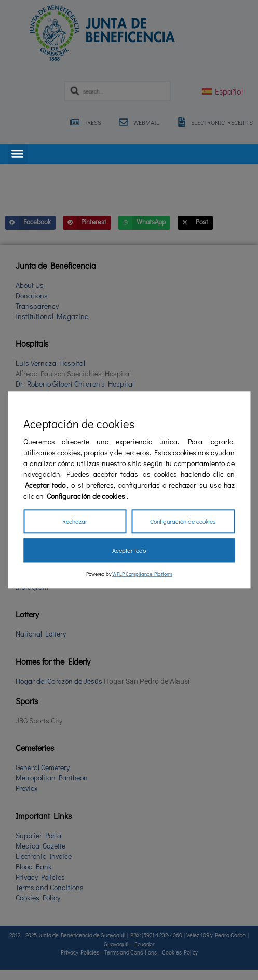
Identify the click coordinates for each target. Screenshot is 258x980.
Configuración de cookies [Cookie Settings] (183, 522)
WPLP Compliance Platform (142, 574)
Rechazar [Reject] (75, 522)
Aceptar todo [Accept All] (129, 551)
